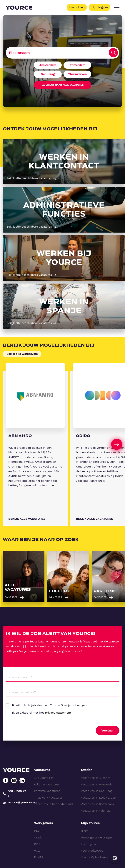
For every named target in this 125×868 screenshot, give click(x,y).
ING (36, 831)
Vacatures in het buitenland (53, 804)
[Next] (117, 444)
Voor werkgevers (92, 851)
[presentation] (34, 731)
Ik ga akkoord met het (42, 713)
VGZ (37, 851)
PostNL (39, 857)
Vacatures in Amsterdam (98, 784)
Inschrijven (77, 7)
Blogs (85, 831)
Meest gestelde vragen (96, 837)
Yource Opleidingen (94, 857)
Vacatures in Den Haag (97, 791)
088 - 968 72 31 (14, 793)
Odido (38, 837)
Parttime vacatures (47, 791)
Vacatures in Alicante (96, 778)
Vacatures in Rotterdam (97, 804)
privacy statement (58, 713)
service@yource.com (16, 802)
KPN (37, 844)
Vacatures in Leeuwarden (99, 798)
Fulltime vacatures (47, 784)
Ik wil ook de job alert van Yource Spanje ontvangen (49, 705)
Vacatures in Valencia (96, 811)
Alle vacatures (44, 778)
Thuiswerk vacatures (48, 798)
